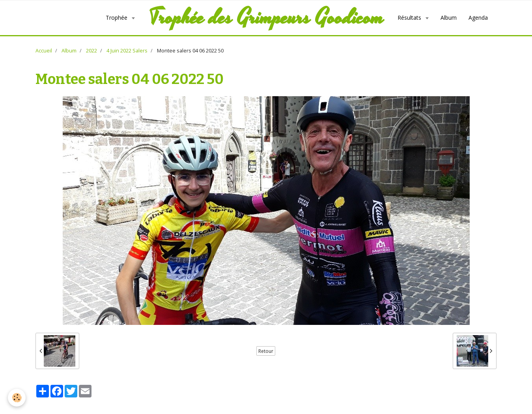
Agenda (478, 18)
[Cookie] (17, 398)
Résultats (410, 18)
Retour (266, 351)
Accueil (44, 51)
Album (449, 18)
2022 (91, 51)
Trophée (117, 18)
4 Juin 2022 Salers (127, 51)
